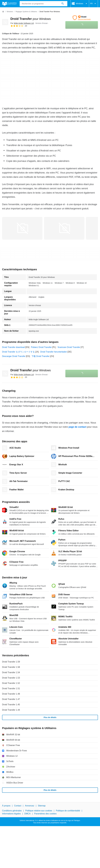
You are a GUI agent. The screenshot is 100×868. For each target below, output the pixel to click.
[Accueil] (3, 12)
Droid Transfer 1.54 (11, 672)
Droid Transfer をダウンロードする (18, 352)
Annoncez (30, 806)
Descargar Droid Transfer (14, 356)
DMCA (27, 814)
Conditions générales (12, 811)
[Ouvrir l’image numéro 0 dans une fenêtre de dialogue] (22, 228)
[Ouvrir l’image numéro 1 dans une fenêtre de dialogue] (64, 228)
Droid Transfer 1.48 (11, 694)
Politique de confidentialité (68, 811)
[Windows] (10, 12)
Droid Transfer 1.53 (11, 678)
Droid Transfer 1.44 (11, 710)
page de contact (77, 427)
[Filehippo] (9, 4)
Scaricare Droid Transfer (69, 347)
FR (93, 4)
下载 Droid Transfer (40, 356)
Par (22, 23)
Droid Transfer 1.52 (11, 683)
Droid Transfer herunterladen (54, 352)
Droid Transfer (31, 19)
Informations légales (11, 814)
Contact (18, 806)
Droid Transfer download (13, 347)
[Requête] (44, 4)
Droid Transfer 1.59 (11, 662)
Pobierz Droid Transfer (41, 347)
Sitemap (42, 806)
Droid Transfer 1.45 (11, 705)
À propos (6, 806)
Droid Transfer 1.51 (11, 688)
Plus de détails (50, 717)
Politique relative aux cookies (39, 811)
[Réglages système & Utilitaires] (26, 12)
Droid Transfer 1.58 (11, 667)
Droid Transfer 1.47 (11, 699)
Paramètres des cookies (45, 814)
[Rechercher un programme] (63, 4)
